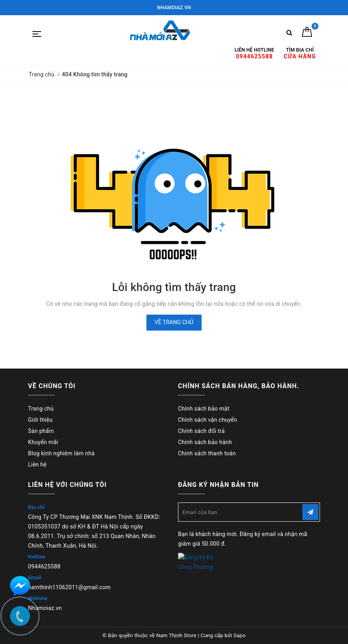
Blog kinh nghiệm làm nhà (61, 453)
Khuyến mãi (43, 442)
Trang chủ (41, 409)
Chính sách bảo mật (204, 409)
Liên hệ (37, 465)
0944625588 (44, 566)
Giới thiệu (40, 420)
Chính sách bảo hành (205, 442)
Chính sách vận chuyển (208, 420)
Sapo (240, 635)
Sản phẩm (41, 431)
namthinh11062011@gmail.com (69, 587)
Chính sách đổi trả (201, 431)
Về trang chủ (174, 322)
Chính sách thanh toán (207, 453)
